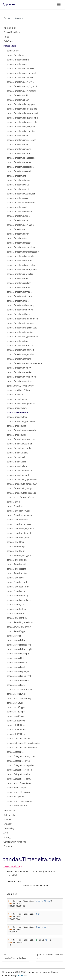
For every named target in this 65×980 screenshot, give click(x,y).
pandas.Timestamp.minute (19, 149)
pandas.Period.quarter (17, 573)
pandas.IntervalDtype (17, 694)
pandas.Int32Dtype (16, 712)
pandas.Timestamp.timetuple (20, 310)
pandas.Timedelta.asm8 (17, 399)
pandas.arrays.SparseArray (19, 783)
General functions (12, 32)
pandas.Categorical (15, 752)
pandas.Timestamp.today (18, 341)
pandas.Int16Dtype (16, 707)
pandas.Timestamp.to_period (20, 332)
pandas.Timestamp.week (18, 189)
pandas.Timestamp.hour (18, 100)
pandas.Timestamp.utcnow (19, 368)
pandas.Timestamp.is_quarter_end (22, 118)
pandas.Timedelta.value (17, 453)
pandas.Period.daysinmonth (19, 533)
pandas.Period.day (15, 506)
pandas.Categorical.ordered (19, 770)
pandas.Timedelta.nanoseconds (21, 439)
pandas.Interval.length (17, 663)
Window (7, 820)
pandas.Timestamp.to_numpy (20, 323)
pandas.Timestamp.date (18, 220)
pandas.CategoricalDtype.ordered (22, 748)
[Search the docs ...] (32, 18)
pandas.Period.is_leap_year (19, 555)
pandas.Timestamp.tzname (19, 359)
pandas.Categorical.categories (20, 765)
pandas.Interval (14, 636)
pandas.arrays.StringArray (18, 792)
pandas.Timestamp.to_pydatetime (22, 337)
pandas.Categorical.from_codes (21, 756)
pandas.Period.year (15, 605)
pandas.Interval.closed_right (19, 649)
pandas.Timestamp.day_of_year (21, 82)
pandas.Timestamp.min (17, 145)
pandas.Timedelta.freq (17, 417)
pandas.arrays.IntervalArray (19, 689)
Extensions (8, 846)
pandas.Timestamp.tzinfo (18, 180)
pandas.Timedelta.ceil (16, 462)
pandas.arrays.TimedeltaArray (20, 497)
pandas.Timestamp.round (18, 288)
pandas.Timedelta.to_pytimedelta (22, 480)
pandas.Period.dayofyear (18, 520)
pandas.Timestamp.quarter (19, 162)
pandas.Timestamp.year (17, 198)
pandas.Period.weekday (17, 596)
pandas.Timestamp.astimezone (21, 203)
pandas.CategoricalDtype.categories (23, 743)
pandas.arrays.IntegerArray (19, 698)
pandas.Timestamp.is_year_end (21, 127)
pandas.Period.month (17, 564)
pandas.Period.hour (16, 551)
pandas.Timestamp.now (18, 278)
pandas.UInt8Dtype (16, 721)
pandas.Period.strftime (17, 618)
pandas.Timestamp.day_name (20, 225)
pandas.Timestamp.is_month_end (22, 109)
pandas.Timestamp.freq (17, 238)
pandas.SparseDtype (16, 788)
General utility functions (15, 842)
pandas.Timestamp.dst (17, 229)
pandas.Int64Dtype (16, 716)
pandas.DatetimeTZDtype (19, 390)
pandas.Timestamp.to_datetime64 (22, 319)
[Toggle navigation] (59, 5)
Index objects (10, 811)
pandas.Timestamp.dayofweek (21, 69)
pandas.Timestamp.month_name (22, 270)
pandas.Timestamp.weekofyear (21, 194)
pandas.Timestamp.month (19, 154)
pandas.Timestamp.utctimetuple (21, 377)
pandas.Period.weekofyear (19, 600)
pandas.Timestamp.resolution (20, 167)
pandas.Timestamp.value (18, 185)
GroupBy (8, 824)
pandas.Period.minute (17, 560)
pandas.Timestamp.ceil (17, 207)
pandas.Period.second (17, 582)
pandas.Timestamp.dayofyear (20, 78)
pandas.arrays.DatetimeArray (20, 386)
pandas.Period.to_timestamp (20, 622)
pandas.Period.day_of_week (19, 515)
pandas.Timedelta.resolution (20, 444)
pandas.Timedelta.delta (17, 412)
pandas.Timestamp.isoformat (20, 261)
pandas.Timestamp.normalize (20, 274)
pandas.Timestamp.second (19, 171)
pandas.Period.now (15, 614)
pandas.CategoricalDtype (18, 739)
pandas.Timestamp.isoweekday (21, 265)
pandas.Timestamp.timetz (18, 314)
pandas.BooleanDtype (17, 805)
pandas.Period (13, 502)
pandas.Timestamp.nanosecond (21, 158)
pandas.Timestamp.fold (17, 95)
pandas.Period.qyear (16, 578)
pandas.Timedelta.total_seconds (21, 493)
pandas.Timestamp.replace (19, 283)
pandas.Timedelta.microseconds (21, 430)
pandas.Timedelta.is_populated (21, 422)
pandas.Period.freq (15, 542)
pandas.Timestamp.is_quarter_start (23, 122)
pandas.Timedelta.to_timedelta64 (22, 484)
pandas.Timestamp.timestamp (20, 305)
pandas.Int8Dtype (15, 703)
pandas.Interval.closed (17, 640)
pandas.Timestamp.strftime (19, 292)
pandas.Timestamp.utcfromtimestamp (24, 363)
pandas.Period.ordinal (17, 569)
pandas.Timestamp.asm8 (18, 60)
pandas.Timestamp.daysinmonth (22, 91)
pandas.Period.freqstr (17, 546)
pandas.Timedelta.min (17, 435)
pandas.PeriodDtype (16, 631)
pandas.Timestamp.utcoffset (20, 372)
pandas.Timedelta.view (17, 457)
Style (6, 833)
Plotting (7, 837)
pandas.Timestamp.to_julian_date (22, 328)
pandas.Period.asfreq (16, 609)
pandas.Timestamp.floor (18, 234)
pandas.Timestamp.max (17, 136)
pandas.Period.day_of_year (19, 524)
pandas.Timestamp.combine (20, 212)
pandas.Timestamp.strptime (19, 296)
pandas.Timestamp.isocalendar (21, 256)
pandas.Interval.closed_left (19, 645)
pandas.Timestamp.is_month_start (22, 113)
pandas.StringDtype (16, 797)
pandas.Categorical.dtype (18, 761)
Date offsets (9, 815)
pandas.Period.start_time (18, 587)
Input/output (9, 28)
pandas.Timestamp (15, 55)
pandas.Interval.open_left (18, 672)
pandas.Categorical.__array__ (20, 779)
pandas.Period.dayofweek (18, 511)
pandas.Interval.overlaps (18, 680)
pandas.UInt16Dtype (16, 725)
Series (6, 37)
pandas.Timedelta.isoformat (19, 471)
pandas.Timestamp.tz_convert (20, 350)
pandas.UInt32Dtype (16, 730)
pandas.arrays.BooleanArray (20, 801)
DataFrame (9, 41)
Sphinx (20, 975)
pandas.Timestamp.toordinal (20, 346)
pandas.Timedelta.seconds (19, 448)
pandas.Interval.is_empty (18, 654)
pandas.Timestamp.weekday (20, 381)
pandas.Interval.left (15, 658)
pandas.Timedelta (15, 395)
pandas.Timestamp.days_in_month (22, 86)
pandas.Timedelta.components (21, 404)
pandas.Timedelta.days (17, 408)
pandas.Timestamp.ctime (18, 216)
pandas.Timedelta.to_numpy (20, 488)
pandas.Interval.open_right (19, 676)
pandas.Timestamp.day (17, 64)
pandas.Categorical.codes (18, 774)
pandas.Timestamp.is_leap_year (21, 104)
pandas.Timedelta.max (17, 426)
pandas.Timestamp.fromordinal (21, 247)
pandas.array (13, 51)
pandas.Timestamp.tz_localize (20, 354)
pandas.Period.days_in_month (20, 529)
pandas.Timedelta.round (18, 475)
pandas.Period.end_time (18, 538)
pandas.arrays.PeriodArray (19, 627)
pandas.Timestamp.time (18, 301)
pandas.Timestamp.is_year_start (21, 131)
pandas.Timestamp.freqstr (19, 243)
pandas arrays (10, 46)
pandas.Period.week (16, 591)
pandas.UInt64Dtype (16, 734)
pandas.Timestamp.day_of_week (21, 73)
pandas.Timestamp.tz (16, 176)
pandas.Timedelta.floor (17, 466)
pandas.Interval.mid (16, 667)
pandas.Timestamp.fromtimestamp (23, 252)
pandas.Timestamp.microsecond (21, 140)
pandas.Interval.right (16, 685)
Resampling (9, 828)
